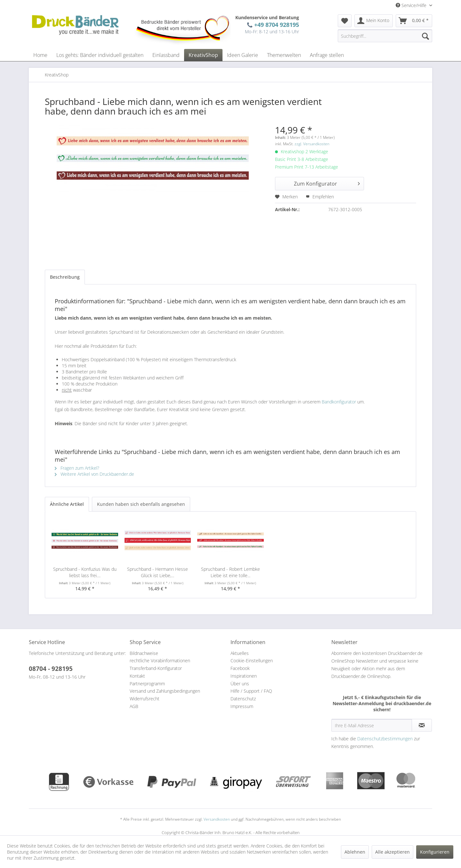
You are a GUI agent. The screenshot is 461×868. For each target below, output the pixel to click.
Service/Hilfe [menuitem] (412, 5)
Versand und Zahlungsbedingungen (165, 691)
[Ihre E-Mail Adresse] (372, 725)
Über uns (240, 684)
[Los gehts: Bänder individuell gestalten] (100, 55)
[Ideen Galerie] (243, 55)
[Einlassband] (166, 55)
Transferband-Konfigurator (156, 668)
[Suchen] (425, 36)
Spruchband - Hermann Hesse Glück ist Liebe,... (158, 572)
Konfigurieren (435, 852)
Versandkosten (217, 819)
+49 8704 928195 (275, 24)
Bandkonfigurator (339, 402)
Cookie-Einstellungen (252, 661)
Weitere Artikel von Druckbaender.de (94, 474)
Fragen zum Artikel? (77, 468)
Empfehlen (320, 197)
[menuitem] (345, 21)
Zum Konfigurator (327, 183)
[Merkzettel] (345, 21)
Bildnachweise (144, 653)
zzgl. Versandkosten (312, 144)
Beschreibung (65, 277)
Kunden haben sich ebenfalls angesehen (141, 504)
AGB (134, 706)
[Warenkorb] (414, 21)
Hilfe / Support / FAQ (251, 691)
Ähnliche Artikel (67, 504)
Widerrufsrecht (145, 699)
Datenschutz (243, 699)
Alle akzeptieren (392, 852)
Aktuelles (240, 653)
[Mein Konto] (374, 21)
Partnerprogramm (147, 684)
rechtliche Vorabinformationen (160, 661)
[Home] (40, 55)
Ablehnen (355, 852)
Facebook (240, 668)
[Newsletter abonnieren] (422, 725)
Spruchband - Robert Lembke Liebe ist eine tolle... (230, 572)
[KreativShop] (203, 55)
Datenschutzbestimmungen (385, 739)
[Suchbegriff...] (385, 36)
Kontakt (137, 676)
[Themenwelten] (284, 55)
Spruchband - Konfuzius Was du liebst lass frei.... (85, 572)
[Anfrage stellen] (327, 55)
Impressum (242, 706)
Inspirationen (244, 676)
